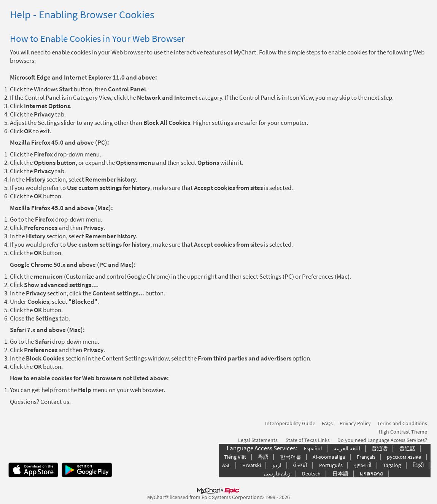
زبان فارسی (277, 474)
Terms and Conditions (402, 423)
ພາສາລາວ (372, 474)
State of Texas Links (308, 440)
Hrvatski (252, 465)
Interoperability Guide (290, 423)
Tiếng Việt (235, 457)
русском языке (404, 457)
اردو (277, 465)
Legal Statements (258, 440)
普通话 (380, 448)
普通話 (407, 448)
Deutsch (311, 474)
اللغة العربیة (347, 448)
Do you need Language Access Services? (382, 440)
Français (366, 457)
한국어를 (291, 457)
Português (331, 465)
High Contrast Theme (403, 432)
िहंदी (418, 465)
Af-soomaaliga (329, 457)
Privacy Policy (355, 423)
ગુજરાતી (363, 465)
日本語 (340, 474)
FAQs (327, 423)
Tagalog (392, 465)
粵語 (263, 457)
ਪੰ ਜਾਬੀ (300, 465)
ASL (226, 465)
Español (313, 448)
